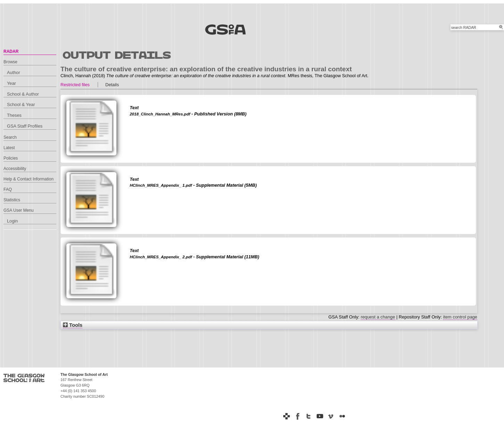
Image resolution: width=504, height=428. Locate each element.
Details (112, 85)
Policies (11, 158)
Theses (14, 115)
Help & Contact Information (29, 179)
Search (10, 137)
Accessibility (15, 169)
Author (14, 72)
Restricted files (75, 85)
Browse (10, 62)
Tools (73, 325)
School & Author (23, 94)
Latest (9, 148)
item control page (460, 317)
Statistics (12, 200)
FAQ (8, 189)
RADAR (11, 51)
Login (12, 221)
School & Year (21, 104)
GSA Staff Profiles (25, 126)
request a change (378, 317)
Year (11, 83)
